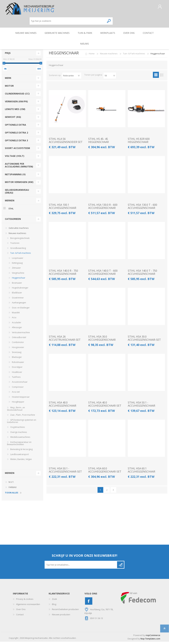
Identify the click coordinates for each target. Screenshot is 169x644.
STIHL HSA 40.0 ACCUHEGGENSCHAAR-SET (105, 406)
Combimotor (18, 345)
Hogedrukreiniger (20, 290)
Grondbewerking (18, 250)
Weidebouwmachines (20, 439)
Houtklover (17, 374)
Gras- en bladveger (21, 310)
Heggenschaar (19, 280)
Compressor (18, 389)
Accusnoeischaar (20, 384)
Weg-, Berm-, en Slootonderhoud (16, 411)
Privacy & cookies (25, 601)
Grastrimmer (18, 300)
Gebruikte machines (19, 230)
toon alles (12, 495)
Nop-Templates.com (150, 641)
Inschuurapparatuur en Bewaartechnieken (19, 446)
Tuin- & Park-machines (21, 255)
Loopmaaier (18, 260)
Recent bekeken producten (65, 612)
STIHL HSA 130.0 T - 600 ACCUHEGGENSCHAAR (142, 209)
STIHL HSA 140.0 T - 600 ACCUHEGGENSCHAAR (103, 275)
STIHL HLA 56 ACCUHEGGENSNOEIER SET (66, 143)
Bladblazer (17, 295)
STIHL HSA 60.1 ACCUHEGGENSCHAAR (141, 472)
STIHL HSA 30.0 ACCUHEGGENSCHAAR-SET (144, 341)
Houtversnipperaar (21, 399)
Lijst (162, 77)
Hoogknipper (18, 404)
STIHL (11, 211)
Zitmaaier (16, 270)
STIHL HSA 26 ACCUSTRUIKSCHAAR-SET (65, 341)
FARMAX (13, 489)
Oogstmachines (18, 429)
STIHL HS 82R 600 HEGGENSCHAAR (139, 143)
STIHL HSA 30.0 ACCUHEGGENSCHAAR (102, 341)
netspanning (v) (15, 177)
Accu (14, 320)
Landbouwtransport (20, 457)
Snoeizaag (17, 354)
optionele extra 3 (16, 143)
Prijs (8, 55)
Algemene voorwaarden (28, 606)
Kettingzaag (17, 265)
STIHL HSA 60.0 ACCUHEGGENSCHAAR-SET (105, 472)
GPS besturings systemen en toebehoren (22, 423)
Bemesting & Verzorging (21, 452)
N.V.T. (11, 484)
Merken (10, 203)
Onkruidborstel (19, 340)
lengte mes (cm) (15, 111)
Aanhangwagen (19, 305)
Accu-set (16, 394)
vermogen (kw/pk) (16, 104)
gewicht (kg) (13, 119)
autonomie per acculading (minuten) (19, 167)
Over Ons (21, 612)
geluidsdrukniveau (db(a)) (17, 194)
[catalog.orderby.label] (72, 78)
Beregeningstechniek (20, 240)
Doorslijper (17, 369)
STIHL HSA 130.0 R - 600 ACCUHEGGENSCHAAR (103, 209)
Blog (54, 606)
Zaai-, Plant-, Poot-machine (23, 417)
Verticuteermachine (21, 335)
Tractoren (15, 245)
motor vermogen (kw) (19, 184)
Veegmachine (18, 275)
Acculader (17, 325)
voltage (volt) (15, 158)
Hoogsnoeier (18, 350)
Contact (20, 617)
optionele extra (15, 127)
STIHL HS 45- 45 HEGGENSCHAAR (99, 143)
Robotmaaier (18, 364)
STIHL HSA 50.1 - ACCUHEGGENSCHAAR (141, 406)
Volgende (113, 492)
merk (8, 80)
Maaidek (16, 315)
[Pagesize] (110, 78)
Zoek (54, 601)
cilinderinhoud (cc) (17, 96)
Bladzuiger (17, 359)
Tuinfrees (16, 379)
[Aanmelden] (81, 567)
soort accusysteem (17, 150)
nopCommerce (153, 637)
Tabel (156, 77)
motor (9, 88)
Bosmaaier (17, 285)
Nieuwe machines (17, 235)
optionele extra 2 (16, 135)
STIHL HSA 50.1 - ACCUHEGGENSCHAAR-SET (65, 472)
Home (92, 56)
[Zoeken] (67, 22)
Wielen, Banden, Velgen (21, 462)
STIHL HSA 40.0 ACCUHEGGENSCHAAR (63, 406)
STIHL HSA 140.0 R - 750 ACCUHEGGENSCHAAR (63, 275)
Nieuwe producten (61, 617)
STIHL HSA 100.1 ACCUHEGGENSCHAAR (63, 209)
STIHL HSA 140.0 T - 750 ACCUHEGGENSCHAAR (142, 275)
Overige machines (19, 434)
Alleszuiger (17, 330)
